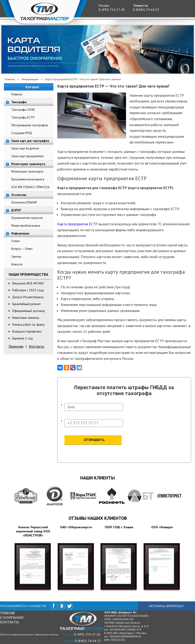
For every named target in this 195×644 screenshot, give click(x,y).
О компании (12, 617)
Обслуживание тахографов (30, 125)
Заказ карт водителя (25, 148)
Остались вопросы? (166, 606)
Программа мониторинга (28, 179)
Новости (17, 264)
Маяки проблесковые (26, 226)
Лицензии (16, 346)
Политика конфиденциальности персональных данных (29, 634)
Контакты (37, 346)
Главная (17, 94)
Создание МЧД (22, 133)
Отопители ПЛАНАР (24, 202)
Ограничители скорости (27, 218)
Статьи (15, 241)
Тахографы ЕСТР (23, 117)
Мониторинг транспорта (27, 172)
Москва (104, 6)
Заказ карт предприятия (27, 156)
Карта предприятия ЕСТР (77, 224)
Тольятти (140, 6)
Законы (16, 257)
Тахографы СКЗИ (23, 110)
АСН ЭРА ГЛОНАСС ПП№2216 (30, 187)
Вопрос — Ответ (22, 249)
